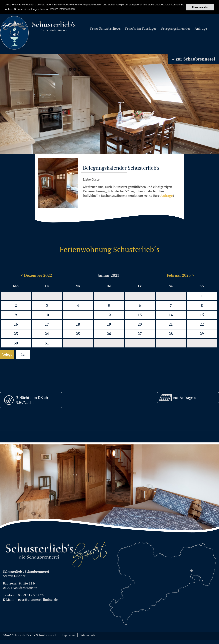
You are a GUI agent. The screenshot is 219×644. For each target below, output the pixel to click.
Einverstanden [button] (200, 7)
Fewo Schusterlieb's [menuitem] (105, 28)
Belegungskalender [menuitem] (176, 28)
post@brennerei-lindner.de (38, 600)
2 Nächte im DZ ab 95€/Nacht (32, 400)
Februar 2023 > (180, 275)
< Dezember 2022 (36, 275)
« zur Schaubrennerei (194, 59)
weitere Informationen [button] (62, 9)
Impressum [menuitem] (69, 635)
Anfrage (167, 196)
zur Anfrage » (185, 397)
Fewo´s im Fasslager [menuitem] (141, 28)
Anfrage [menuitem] (201, 28)
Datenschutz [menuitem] (87, 635)
